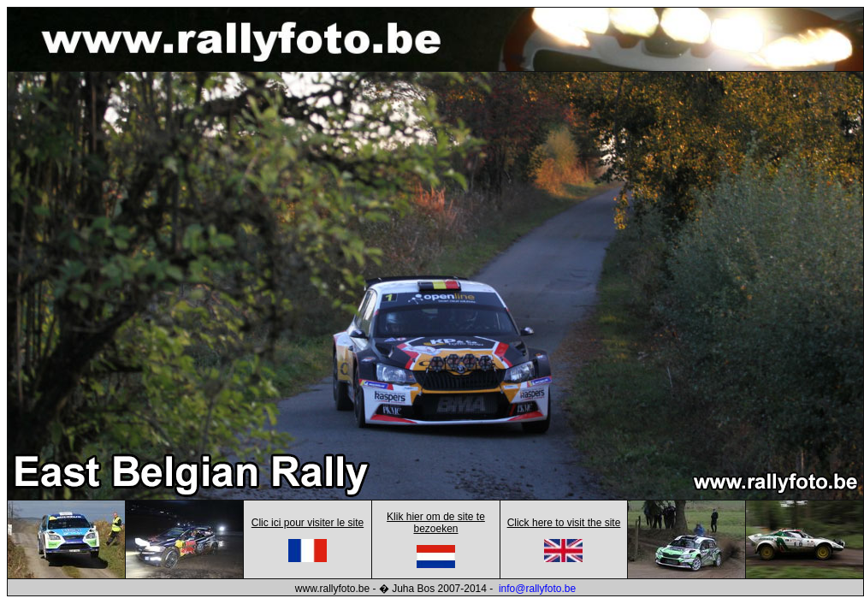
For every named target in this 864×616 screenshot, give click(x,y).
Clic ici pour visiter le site (308, 523)
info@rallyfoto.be (537, 589)
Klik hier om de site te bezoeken (436, 523)
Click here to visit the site (564, 523)
